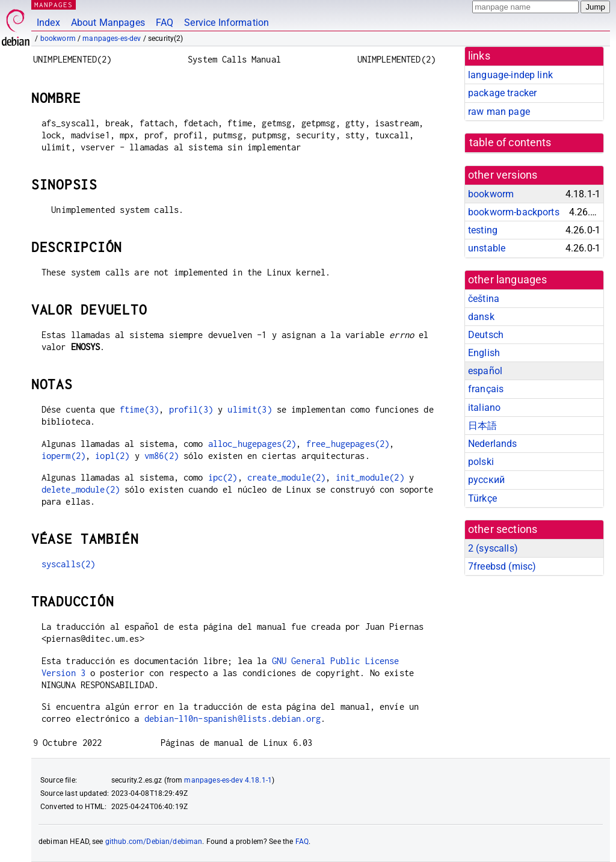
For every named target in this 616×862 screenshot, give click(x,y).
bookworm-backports (514, 212)
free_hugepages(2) (348, 444)
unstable (487, 248)
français (486, 389)
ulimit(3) (249, 409)
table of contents (510, 143)
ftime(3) (139, 409)
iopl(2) (112, 456)
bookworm (58, 38)
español (485, 371)
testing (483, 230)
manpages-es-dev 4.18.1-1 (228, 780)
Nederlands (493, 444)
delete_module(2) (81, 489)
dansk (481, 317)
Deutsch (486, 335)
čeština (484, 299)
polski (481, 462)
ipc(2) (223, 477)
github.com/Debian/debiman (154, 842)
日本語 (482, 426)
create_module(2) (286, 477)
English (484, 353)
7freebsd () (502, 566)
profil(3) (191, 409)
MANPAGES (54, 5)
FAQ (165, 23)
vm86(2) (162, 456)
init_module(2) (370, 477)
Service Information (226, 23)
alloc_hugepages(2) (252, 444)
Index (48, 23)
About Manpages (108, 23)
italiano (484, 408)
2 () (493, 548)
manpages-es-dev (112, 38)
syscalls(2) (69, 564)
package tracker (502, 93)
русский (486, 480)
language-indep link (510, 75)
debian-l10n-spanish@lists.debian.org (233, 719)
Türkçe (482, 498)
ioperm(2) (63, 456)
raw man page (499, 112)
